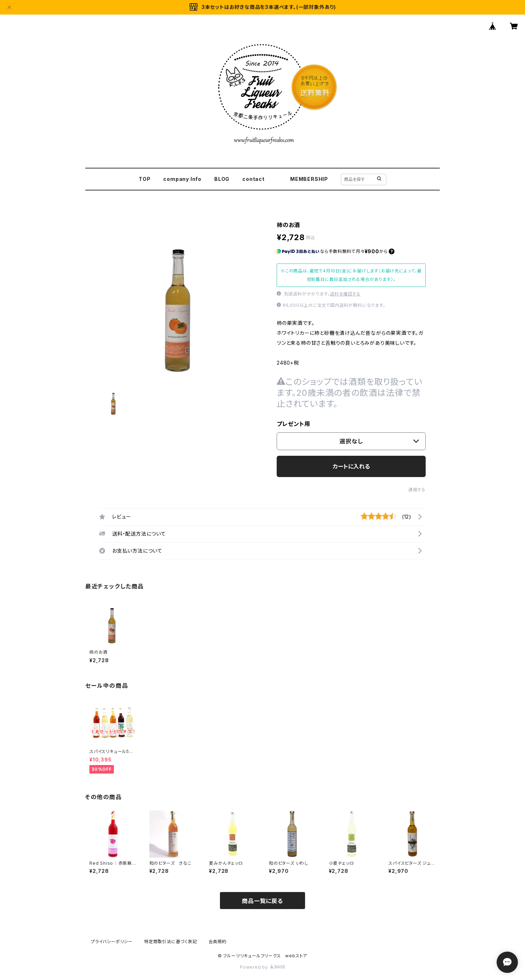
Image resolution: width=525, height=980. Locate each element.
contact (253, 179)
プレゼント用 (294, 424)
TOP (145, 179)
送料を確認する (345, 294)
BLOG (222, 179)
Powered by (262, 967)
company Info (182, 179)
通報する (417, 490)
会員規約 (218, 942)
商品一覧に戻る (262, 901)
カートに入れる (351, 466)
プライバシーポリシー (112, 942)
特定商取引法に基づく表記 (171, 942)
